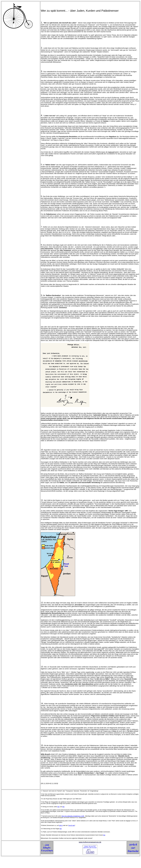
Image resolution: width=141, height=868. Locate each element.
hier (58, 807)
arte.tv (61, 825)
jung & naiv (72, 825)
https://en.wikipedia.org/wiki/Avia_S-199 (73, 816)
